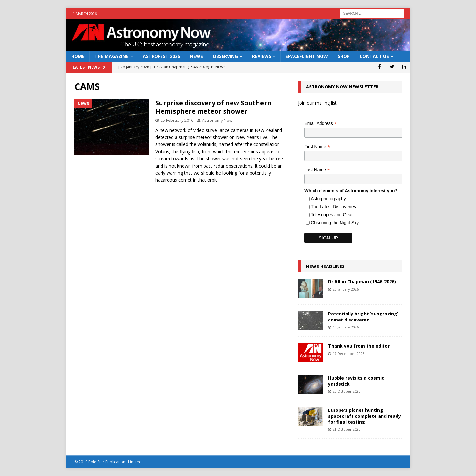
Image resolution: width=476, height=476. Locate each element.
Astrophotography (328, 199)
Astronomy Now (217, 120)
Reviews (262, 56)
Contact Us (374, 56)
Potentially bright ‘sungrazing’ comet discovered (363, 317)
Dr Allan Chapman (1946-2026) (362, 282)
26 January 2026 (346, 289)
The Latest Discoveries (333, 207)
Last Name (317, 170)
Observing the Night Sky (335, 223)
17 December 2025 (348, 353)
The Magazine (111, 56)
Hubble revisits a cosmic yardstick (356, 381)
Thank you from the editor (359, 346)
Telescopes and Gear (332, 215)
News (196, 56)
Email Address (321, 124)
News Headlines (325, 266)
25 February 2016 (177, 120)
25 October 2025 (346, 391)
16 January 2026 (346, 327)
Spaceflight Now (307, 56)
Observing (225, 56)
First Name (317, 147)
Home (78, 56)
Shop (344, 56)
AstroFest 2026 (161, 56)
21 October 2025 (346, 429)
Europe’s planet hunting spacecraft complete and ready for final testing (365, 416)
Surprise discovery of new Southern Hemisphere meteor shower (214, 107)
